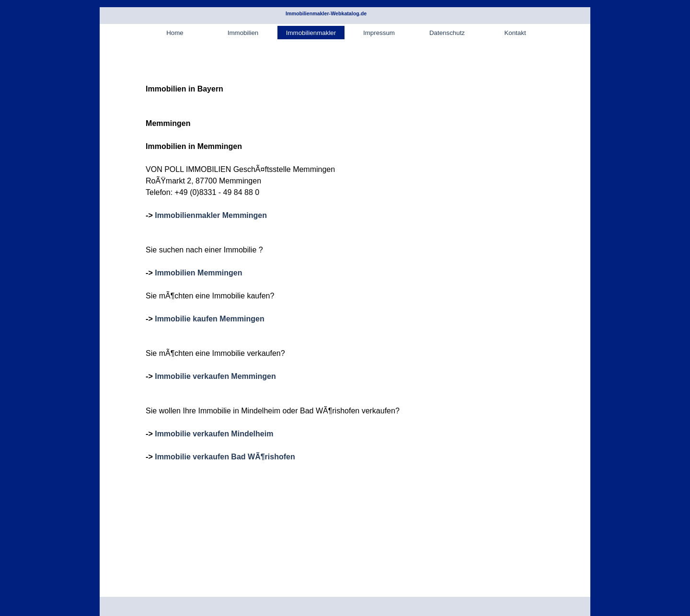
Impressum (379, 33)
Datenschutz (447, 33)
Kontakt (515, 33)
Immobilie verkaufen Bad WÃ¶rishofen (225, 457)
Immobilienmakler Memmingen (211, 215)
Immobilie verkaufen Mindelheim (214, 434)
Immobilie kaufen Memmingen (209, 319)
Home (175, 33)
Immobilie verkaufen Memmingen (215, 376)
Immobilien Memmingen (198, 273)
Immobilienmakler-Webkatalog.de (326, 13)
